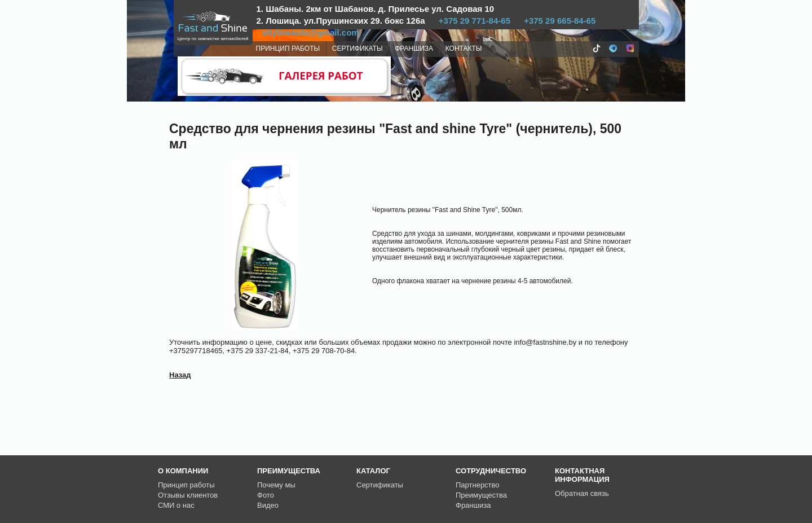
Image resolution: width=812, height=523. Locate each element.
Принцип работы (186, 485)
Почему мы (276, 485)
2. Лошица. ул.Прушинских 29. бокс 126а (341, 21)
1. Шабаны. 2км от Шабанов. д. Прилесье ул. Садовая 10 (376, 9)
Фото (266, 495)
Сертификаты (380, 485)
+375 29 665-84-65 (560, 21)
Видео (268, 505)
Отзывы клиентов (188, 495)
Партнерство (478, 485)
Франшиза (473, 505)
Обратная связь (582, 493)
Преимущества (481, 495)
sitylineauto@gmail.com (311, 32)
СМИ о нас (176, 505)
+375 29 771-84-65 (475, 21)
